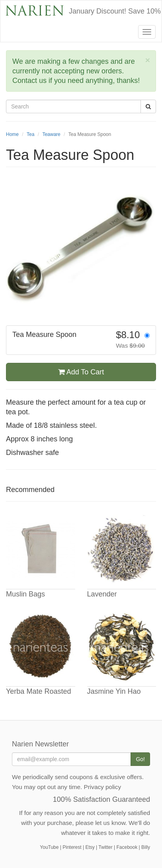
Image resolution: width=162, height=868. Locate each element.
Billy (146, 847)
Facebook (127, 847)
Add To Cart (81, 372)
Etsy (90, 847)
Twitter (105, 847)
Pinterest (72, 847)
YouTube (49, 847)
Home (12, 134)
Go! (140, 759)
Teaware (51, 134)
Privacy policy (103, 787)
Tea (30, 134)
